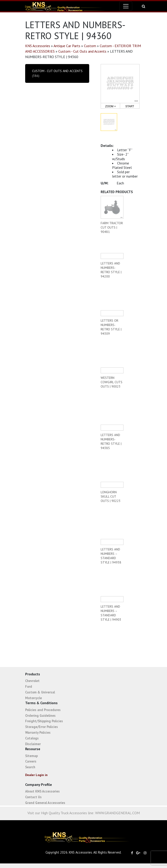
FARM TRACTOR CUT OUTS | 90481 (112, 227)
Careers (31, 761)
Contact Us (33, 797)
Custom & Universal (40, 692)
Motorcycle (34, 698)
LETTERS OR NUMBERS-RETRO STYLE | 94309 (111, 327)
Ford (29, 686)
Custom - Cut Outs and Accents (82, 51)
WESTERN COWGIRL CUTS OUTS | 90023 (112, 382)
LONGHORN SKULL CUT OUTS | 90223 (111, 496)
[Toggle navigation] (126, 6)
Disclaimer (33, 744)
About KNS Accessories (42, 791)
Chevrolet (32, 681)
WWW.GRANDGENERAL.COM (117, 813)
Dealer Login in (36, 775)
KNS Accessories (38, 46)
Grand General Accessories (45, 803)
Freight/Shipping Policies (44, 721)
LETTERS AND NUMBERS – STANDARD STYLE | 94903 (111, 613)
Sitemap (31, 756)
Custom (90, 46)
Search (30, 767)
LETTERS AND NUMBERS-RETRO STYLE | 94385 (111, 441)
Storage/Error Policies (42, 727)
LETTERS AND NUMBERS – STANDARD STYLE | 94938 (111, 556)
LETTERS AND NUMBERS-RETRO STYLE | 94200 (111, 270)
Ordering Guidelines (40, 716)
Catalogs (32, 738)
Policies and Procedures (43, 710)
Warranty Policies (38, 732)
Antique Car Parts (67, 46)
